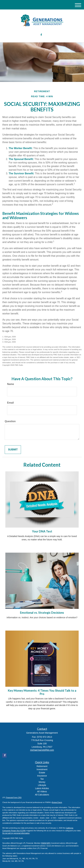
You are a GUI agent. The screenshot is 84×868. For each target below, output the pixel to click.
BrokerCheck (57, 802)
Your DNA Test (42, 531)
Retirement (42, 766)
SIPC (49, 843)
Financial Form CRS (14, 797)
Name (11, 384)
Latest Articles (42, 788)
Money (42, 782)
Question (10, 421)
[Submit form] (13, 450)
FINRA (44, 843)
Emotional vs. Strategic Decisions (42, 613)
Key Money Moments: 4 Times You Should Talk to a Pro (42, 692)
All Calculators (42, 795)
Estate (42, 773)
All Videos (42, 791)
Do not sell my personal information (16, 833)
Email (10, 403)
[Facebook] (41, 35)
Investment (42, 769)
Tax (42, 779)
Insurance (42, 776)
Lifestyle (42, 785)
